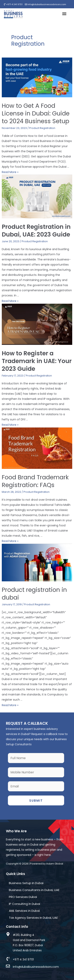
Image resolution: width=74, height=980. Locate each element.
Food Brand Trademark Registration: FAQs (35, 481)
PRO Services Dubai (23, 897)
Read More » (10, 172)
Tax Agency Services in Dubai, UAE (33, 918)
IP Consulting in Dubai (24, 904)
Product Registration (42, 128)
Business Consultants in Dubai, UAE (34, 890)
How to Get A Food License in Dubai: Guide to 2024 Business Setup (36, 114)
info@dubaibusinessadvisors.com (45, 4)
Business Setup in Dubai (26, 883)
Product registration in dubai (34, 594)
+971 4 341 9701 (13, 4)
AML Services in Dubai (24, 911)
